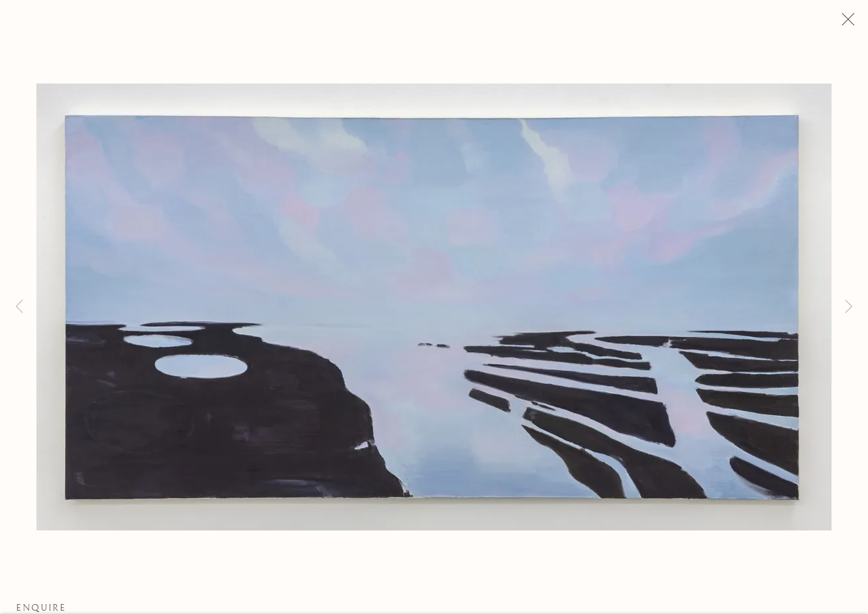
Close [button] (845, 23)
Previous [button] (19, 307)
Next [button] (849, 307)
